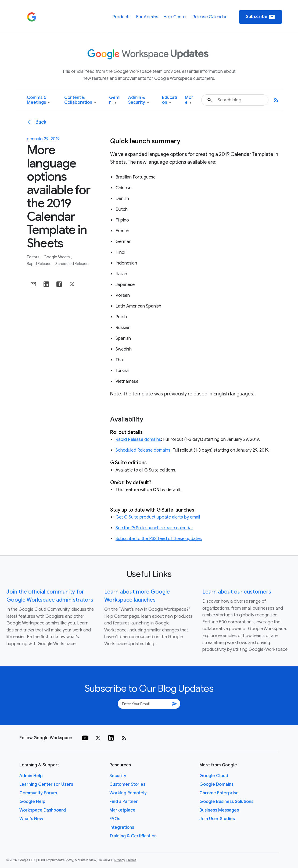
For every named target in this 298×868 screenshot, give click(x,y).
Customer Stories (127, 784)
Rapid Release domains (138, 440)
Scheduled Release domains (143, 450)
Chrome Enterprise (219, 793)
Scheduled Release (72, 264)
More (189, 100)
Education (170, 100)
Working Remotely (128, 793)
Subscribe (261, 17)
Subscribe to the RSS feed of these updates (159, 539)
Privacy (120, 860)
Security (118, 776)
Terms (132, 860)
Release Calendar (210, 17)
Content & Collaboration (80, 100)
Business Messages (219, 810)
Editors (34, 257)
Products (121, 17)
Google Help (32, 802)
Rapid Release (40, 264)
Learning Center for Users (46, 784)
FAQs (115, 819)
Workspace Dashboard (43, 810)
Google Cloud (214, 776)
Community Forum (38, 793)
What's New (31, 819)
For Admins (147, 17)
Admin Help (31, 776)
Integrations (122, 827)
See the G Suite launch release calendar (154, 528)
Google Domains (216, 784)
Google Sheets (57, 257)
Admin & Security (139, 100)
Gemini (115, 100)
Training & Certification (133, 836)
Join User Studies (217, 819)
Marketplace (122, 810)
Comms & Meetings (38, 100)
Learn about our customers (237, 592)
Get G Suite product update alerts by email (158, 517)
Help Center (175, 17)
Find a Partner (124, 802)
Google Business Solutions (226, 802)
